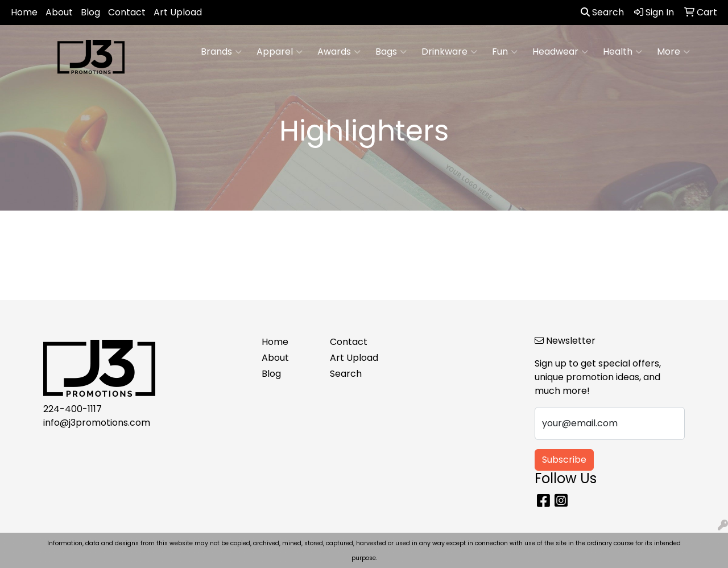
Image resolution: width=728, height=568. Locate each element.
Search (602, 12)
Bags (391, 52)
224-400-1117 (73, 409)
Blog (90, 12)
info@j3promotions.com (97, 423)
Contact (127, 12)
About (59, 12)
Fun (505, 52)
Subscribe (564, 460)
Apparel (280, 52)
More (673, 52)
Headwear (560, 52)
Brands (221, 52)
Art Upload (178, 12)
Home (24, 12)
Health (622, 52)
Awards (339, 52)
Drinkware (449, 52)
